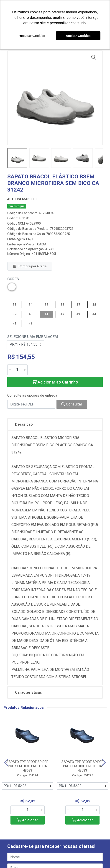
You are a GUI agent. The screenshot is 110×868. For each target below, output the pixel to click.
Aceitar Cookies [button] (78, 36)
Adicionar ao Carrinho (55, 382)
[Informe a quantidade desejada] (17, 370)
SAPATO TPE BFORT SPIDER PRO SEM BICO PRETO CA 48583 (27, 766)
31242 (50, 249)
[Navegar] (6, 762)
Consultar (72, 404)
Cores (13, 279)
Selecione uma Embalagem (33, 337)
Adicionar (28, 820)
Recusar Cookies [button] (32, 36)
